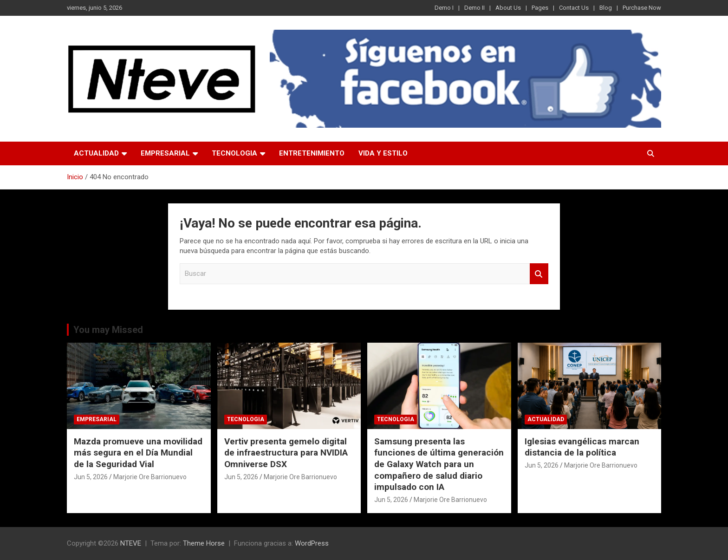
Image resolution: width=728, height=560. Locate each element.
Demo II (474, 8)
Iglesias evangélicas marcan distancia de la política (582, 447)
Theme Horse (204, 543)
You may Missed (108, 330)
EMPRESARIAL (165, 153)
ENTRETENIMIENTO (312, 153)
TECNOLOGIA (234, 153)
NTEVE (131, 543)
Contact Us (574, 8)
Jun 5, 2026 (91, 477)
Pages (540, 8)
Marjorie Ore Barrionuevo (150, 477)
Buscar (539, 274)
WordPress (312, 543)
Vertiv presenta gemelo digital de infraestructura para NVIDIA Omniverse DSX (286, 453)
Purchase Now (642, 8)
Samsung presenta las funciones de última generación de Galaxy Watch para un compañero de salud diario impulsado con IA (439, 464)
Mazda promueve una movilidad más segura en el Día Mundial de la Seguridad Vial (138, 453)
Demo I (444, 8)
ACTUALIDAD (96, 153)
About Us (508, 8)
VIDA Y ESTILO (383, 153)
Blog (606, 8)
